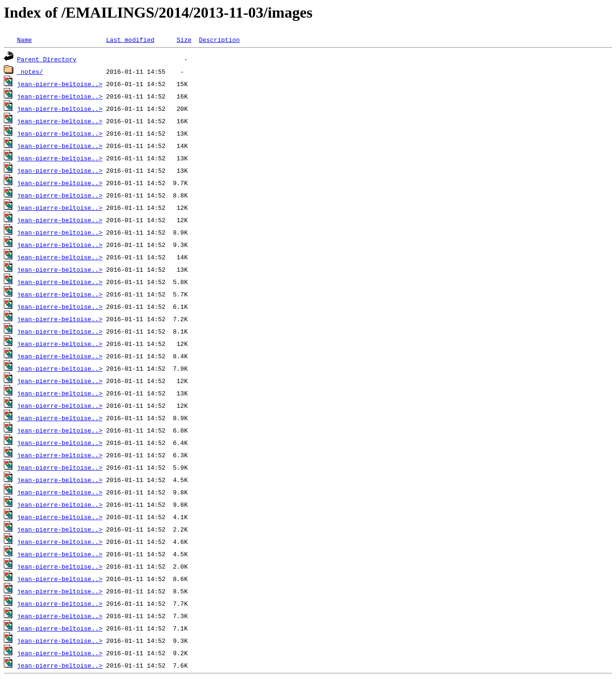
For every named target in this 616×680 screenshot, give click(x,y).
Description (219, 39)
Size (184, 39)
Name (24, 39)
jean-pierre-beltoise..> (60, 84)
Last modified (130, 39)
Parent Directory (47, 59)
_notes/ (30, 71)
